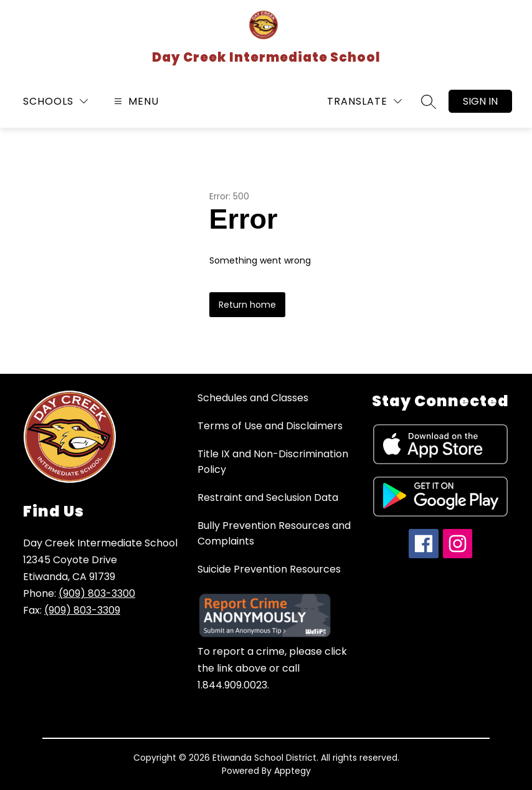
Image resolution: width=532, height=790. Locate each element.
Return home (247, 305)
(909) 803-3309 (82, 610)
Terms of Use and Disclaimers (270, 426)
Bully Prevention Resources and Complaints (274, 533)
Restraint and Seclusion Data (268, 497)
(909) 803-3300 (97, 593)
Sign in (480, 101)
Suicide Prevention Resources (269, 569)
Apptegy (292, 771)
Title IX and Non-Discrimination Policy (273, 462)
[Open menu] (135, 101)
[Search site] (429, 102)
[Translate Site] (364, 101)
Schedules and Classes (253, 398)
